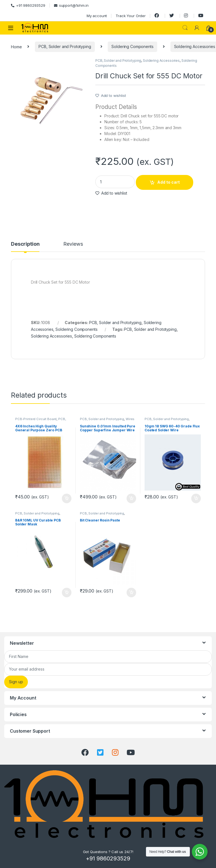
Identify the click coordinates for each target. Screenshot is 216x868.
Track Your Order (131, 16)
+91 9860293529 (28, 5)
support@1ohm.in (71, 5)
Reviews (73, 244)
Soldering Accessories (161, 61)
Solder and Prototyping (155, 329)
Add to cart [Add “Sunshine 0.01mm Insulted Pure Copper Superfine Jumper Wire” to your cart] (131, 498)
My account (97, 16)
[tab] (25, 247)
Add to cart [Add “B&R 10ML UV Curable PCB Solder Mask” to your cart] (67, 593)
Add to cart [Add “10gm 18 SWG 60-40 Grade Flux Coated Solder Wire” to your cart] (196, 498)
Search (185, 28)
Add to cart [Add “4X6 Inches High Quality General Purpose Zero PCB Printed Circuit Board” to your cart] (67, 498)
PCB (128, 329)
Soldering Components (132, 46)
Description (25, 244)
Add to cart (168, 182)
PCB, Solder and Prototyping (65, 46)
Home (16, 46)
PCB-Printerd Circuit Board (36, 419)
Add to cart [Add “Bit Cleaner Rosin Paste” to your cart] (131, 593)
